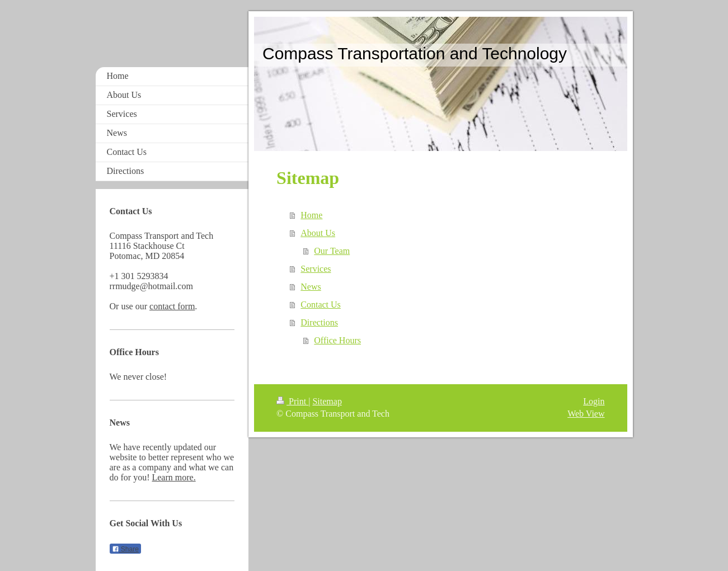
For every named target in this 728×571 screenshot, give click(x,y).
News (311, 287)
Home (311, 215)
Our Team (332, 251)
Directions (319, 322)
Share (125, 549)
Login (594, 401)
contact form (172, 306)
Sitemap (327, 401)
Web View (586, 414)
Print (292, 401)
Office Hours (337, 340)
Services (316, 269)
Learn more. (173, 477)
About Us (318, 233)
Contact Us (321, 305)
